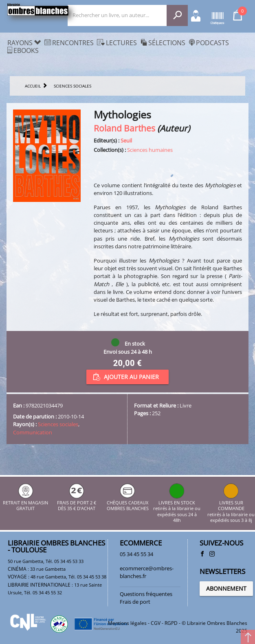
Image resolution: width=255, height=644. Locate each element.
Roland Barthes (124, 128)
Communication (33, 432)
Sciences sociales (58, 424)
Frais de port (135, 602)
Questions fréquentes (146, 594)
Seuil (126, 140)
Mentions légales (127, 623)
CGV (156, 623)
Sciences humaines (150, 150)
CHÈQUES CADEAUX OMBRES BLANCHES (128, 503)
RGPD (171, 623)
